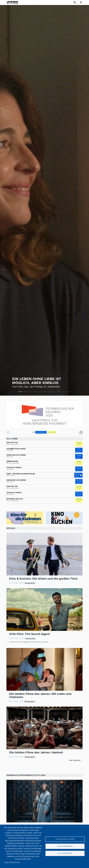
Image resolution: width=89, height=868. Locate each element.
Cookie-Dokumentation (12, 863)
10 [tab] (64, 392)
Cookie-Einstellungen (65, 839)
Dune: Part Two (12, 443)
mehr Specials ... (76, 760)
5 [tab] (40, 392)
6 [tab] (45, 392)
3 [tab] (30, 392)
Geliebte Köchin (12, 461)
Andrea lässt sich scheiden (16, 455)
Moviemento (30, 583)
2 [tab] (25, 392)
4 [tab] (35, 392)
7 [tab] (49, 392)
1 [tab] (20, 392)
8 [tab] (54, 392)
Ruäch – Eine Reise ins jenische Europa (21, 474)
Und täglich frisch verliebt (16, 449)
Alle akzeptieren (65, 853)
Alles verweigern (65, 846)
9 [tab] (59, 392)
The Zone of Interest (14, 468)
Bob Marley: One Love (15, 499)
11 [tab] (69, 392)
